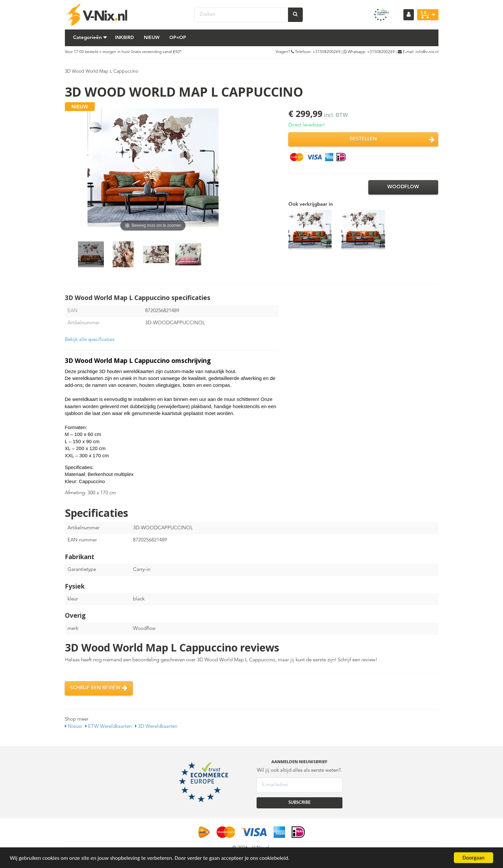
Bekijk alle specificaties (90, 340)
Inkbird (125, 38)
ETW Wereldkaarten (108, 727)
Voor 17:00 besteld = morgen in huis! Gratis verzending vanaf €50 (122, 52)
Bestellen (392, 139)
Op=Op (178, 38)
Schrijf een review (99, 688)
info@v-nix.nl (427, 52)
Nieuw (152, 38)
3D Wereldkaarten (156, 727)
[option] (91, 254)
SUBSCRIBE (300, 803)
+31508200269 (327, 52)
